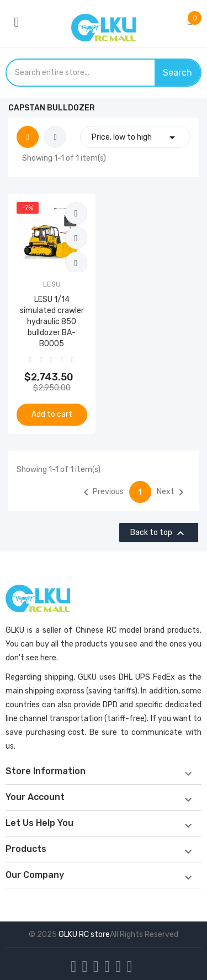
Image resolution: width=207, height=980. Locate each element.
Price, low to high (135, 137)
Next (172, 492)
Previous (102, 492)
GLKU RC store (84, 934)
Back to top (159, 533)
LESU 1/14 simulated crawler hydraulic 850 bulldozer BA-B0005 (52, 322)
